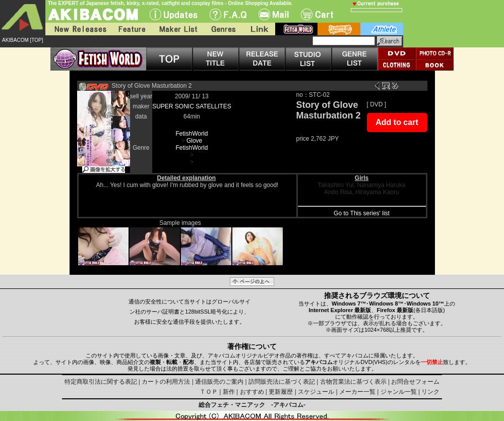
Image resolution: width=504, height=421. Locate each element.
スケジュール (316, 392)
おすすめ (252, 392)
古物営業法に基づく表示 (353, 382)
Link (259, 29)
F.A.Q (228, 14)
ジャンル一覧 (399, 392)
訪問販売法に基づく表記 (282, 382)
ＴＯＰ (209, 392)
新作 (229, 392)
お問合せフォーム (415, 382)
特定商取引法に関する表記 (101, 382)
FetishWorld (192, 134)
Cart (317, 14)
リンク (430, 392)
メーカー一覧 (357, 392)
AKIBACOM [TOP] (23, 40)
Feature (132, 29)
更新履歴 (281, 392)
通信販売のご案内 (219, 382)
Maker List (178, 29)
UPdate (174, 14)
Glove (194, 141)
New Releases (78, 29)
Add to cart (397, 122)
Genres (223, 29)
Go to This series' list (362, 213)
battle (339, 29)
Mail (274, 14)
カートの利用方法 (166, 382)
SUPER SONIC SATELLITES (192, 106)
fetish (296, 29)
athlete (382, 29)
